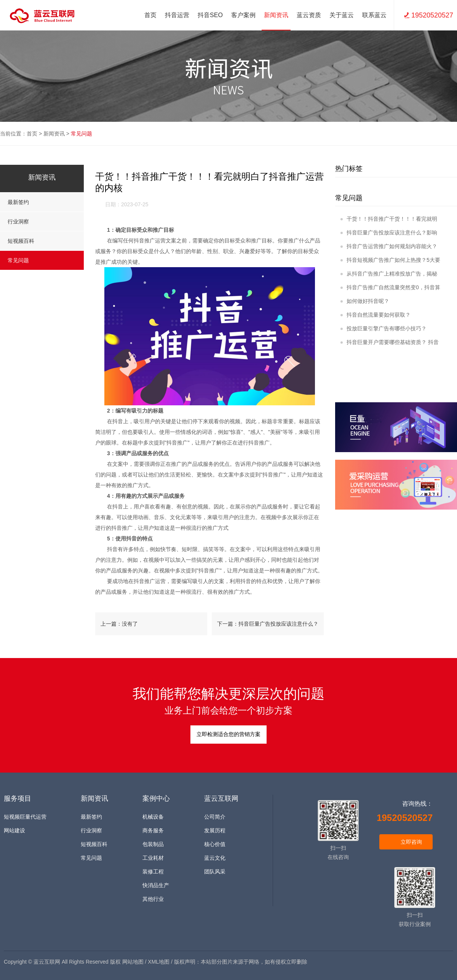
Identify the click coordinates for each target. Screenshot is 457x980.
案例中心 (156, 798)
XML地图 (159, 962)
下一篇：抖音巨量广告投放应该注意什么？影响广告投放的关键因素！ (268, 628)
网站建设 (14, 831)
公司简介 (215, 817)
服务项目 (18, 798)
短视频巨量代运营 (25, 817)
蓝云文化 (215, 858)
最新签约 (42, 202)
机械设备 (153, 817)
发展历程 (215, 831)
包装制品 (153, 844)
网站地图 (133, 962)
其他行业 (153, 899)
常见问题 (81, 134)
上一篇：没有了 (119, 624)
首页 (150, 15)
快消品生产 (156, 885)
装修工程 (153, 872)
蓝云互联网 (221, 798)
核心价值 (215, 844)
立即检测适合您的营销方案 (228, 734)
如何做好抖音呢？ (365, 301)
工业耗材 (153, 858)
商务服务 (153, 831)
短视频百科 (42, 241)
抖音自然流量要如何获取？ (376, 315)
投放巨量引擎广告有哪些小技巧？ (383, 328)
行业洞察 (42, 221)
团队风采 (215, 872)
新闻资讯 (54, 134)
